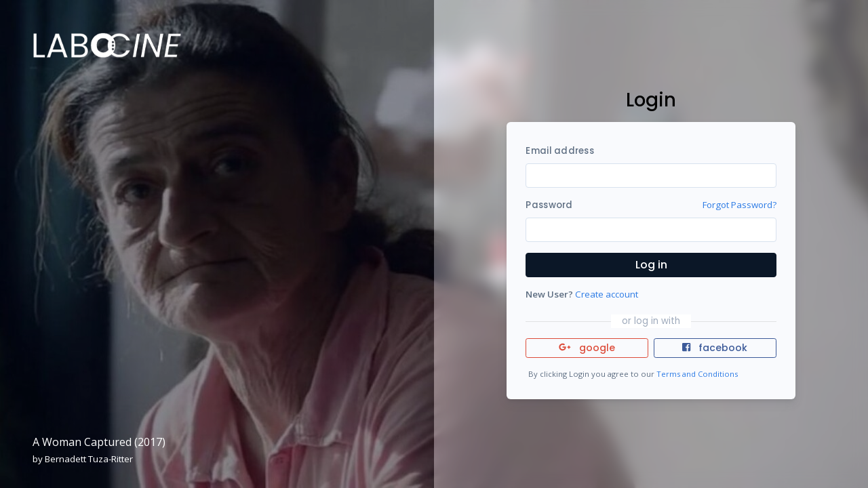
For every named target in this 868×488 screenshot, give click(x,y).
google (587, 348)
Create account (607, 294)
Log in (651, 265)
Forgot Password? (739, 205)
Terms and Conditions (697, 374)
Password (549, 205)
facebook (715, 348)
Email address (559, 151)
